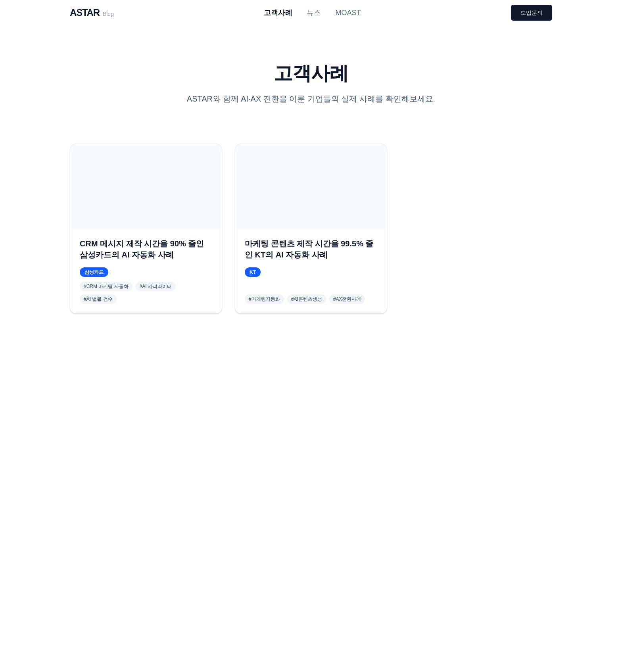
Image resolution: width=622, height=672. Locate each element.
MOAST (348, 13)
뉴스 (314, 13)
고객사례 (278, 13)
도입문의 (532, 13)
